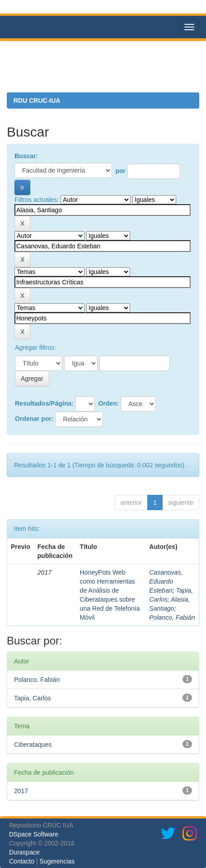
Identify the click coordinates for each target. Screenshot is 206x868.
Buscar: (26, 156)
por (120, 171)
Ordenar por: (34, 419)
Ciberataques (33, 745)
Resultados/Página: (44, 403)
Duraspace (24, 852)
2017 (21, 791)
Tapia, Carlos (33, 698)
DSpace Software (34, 834)
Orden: (108, 403)
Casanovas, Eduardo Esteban (166, 581)
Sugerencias (57, 861)
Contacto (22, 861)
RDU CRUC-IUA (37, 101)
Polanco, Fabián (172, 617)
